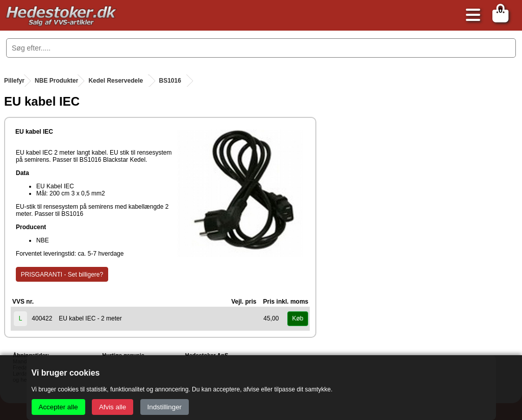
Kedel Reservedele (116, 81)
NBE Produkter (56, 81)
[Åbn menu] (470, 16)
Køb (297, 318)
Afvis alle (113, 407)
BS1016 (170, 81)
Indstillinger (165, 407)
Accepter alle (58, 407)
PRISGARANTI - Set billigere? (62, 275)
